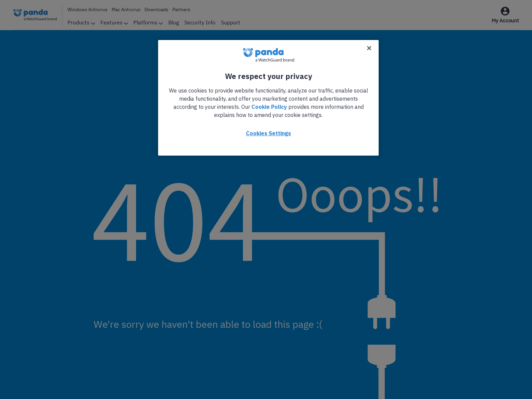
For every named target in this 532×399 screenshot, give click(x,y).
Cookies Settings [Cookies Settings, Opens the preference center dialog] (269, 133)
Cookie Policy (269, 107)
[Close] (369, 48)
